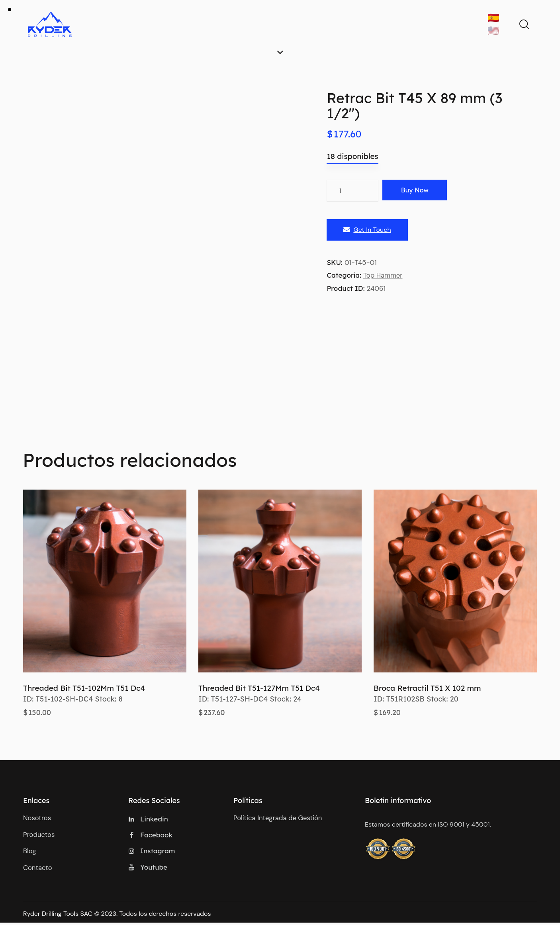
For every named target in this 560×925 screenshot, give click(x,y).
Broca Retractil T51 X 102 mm (427, 688)
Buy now (418, 190)
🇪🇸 (493, 18)
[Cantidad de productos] (352, 191)
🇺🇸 (493, 30)
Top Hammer (383, 276)
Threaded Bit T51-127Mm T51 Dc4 (259, 688)
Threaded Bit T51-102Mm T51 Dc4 (84, 688)
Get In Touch (367, 230)
